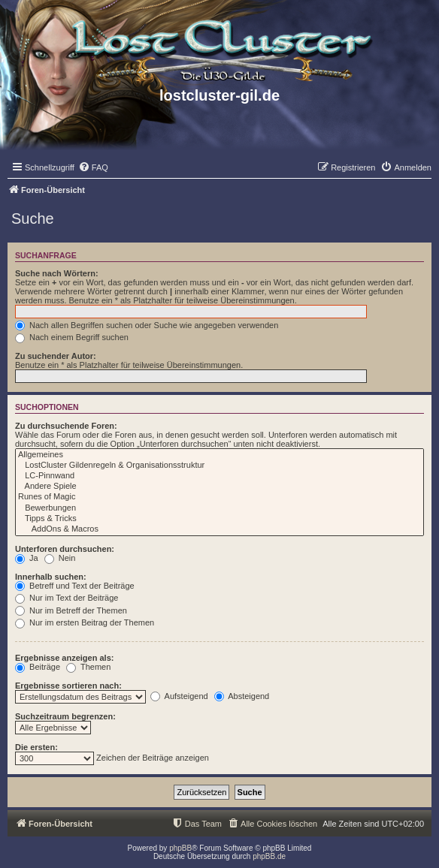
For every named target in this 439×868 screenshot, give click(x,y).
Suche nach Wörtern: (57, 273)
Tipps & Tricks (219, 519)
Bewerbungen (219, 508)
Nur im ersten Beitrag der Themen (85, 622)
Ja (27, 558)
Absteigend (242, 696)
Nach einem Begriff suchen (72, 337)
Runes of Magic (219, 497)
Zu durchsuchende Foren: (66, 426)
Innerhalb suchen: (51, 577)
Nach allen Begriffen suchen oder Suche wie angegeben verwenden (147, 325)
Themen (88, 667)
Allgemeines (219, 455)
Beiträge (38, 667)
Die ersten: (36, 747)
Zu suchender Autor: (56, 356)
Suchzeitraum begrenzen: (65, 716)
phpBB (180, 848)
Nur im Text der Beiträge (67, 598)
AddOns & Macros (219, 529)
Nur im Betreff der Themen (71, 610)
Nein (60, 558)
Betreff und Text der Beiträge (75, 586)
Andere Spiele (219, 487)
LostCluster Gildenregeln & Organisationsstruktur (219, 466)
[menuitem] (93, 167)
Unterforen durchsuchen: (65, 549)
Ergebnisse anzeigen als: (64, 658)
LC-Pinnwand (219, 476)
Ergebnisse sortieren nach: (68, 686)
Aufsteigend (179, 696)
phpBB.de (269, 856)
